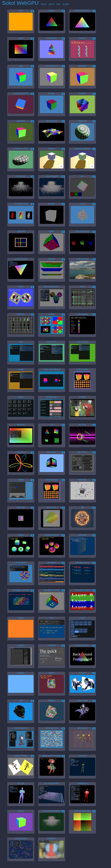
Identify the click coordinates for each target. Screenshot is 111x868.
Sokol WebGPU (20, 3)
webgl (44, 4)
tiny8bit (66, 4)
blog (58, 4)
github (51, 4)
